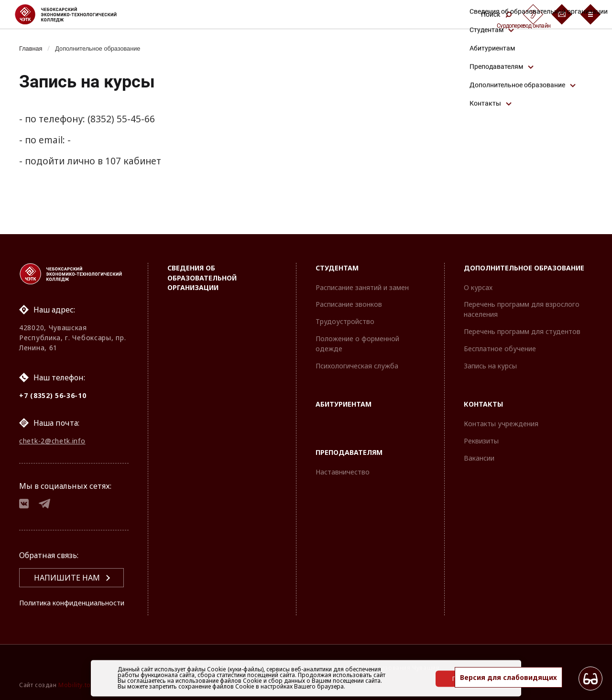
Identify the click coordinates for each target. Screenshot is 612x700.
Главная (32, 48)
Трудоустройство (345, 303)
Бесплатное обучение (500, 330)
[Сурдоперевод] (533, 14)
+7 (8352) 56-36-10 (53, 377)
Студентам (337, 249)
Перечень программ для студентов (522, 313)
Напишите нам (67, 566)
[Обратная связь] (562, 14)
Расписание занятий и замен (362, 269)
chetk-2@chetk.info (52, 425)
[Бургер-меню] (590, 14)
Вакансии (479, 439)
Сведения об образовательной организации (202, 259)
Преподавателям (349, 434)
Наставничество (343, 454)
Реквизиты (481, 423)
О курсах (478, 269)
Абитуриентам (344, 386)
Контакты (483, 386)
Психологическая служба (357, 347)
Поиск (496, 14)
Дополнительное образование (107, 48)
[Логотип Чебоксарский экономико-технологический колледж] (73, 14)
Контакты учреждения (501, 405)
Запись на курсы (490, 347)
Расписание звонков (349, 286)
